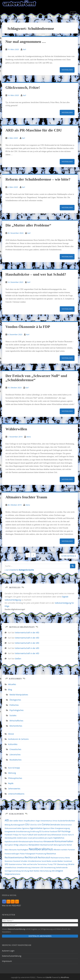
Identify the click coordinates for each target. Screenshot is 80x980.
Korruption (9, 845)
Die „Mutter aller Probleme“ (28, 225)
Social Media (46, 861)
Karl (24, 49)
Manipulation (34, 845)
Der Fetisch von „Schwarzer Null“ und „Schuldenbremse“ (36, 378)
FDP (59, 831)
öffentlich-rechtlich (60, 850)
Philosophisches (15, 778)
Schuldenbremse (34, 861)
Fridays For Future (20, 835)
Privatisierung (41, 854)
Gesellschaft (42, 835)
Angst (38, 821)
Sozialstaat (68, 861)
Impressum (7, 961)
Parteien (72, 850)
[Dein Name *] (40, 921)
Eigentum (46, 828)
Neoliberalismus (41, 849)
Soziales (13, 715)
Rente (68, 858)
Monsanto (13, 850)
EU (41, 831)
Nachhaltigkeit (23, 850)
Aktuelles (12, 684)
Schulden (24, 861)
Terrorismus (42, 864)
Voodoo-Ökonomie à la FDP (28, 327)
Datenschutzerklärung (16, 929)
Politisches (14, 705)
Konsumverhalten (64, 841)
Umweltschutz (10, 867)
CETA (39, 825)
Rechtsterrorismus (58, 858)
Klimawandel (49, 841)
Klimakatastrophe (26, 841)
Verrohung (25, 871)
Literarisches (15, 755)
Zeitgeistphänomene (12, 874)
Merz (7, 850)
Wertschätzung (46, 871)
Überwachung (62, 864)
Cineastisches (15, 749)
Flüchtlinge (66, 831)
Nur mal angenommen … (26, 42)
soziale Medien (57, 861)
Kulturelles (13, 744)
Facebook (53, 832)
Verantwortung (50, 868)
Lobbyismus (23, 845)
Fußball (30, 835)
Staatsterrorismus (15, 864)
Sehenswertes (14, 789)
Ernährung (35, 831)
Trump (50, 864)
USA (42, 867)
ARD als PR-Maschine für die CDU (34, 130)
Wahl (31, 871)
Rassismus (51, 853)
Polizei (22, 854)
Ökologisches (15, 700)
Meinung (12, 773)
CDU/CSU (34, 825)
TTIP (55, 864)
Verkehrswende (62, 868)
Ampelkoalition (29, 821)
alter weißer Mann (16, 821)
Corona (46, 824)
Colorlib (48, 977)
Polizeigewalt (30, 854)
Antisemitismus (46, 821)
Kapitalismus (59, 838)
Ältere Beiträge (69, 556)
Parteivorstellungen (12, 854)
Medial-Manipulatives (19, 695)
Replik (11, 783)
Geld (35, 835)
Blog (10, 690)
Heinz (29, 437)
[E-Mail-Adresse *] (40, 925)
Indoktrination (22, 838)
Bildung (8, 825)
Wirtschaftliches (16, 721)
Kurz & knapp (14, 768)
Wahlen (37, 871)
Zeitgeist (59, 871)
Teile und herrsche (30, 864)
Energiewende (10, 832)
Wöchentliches (16, 726)
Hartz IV (71, 835)
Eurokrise (46, 832)
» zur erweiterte (19, 570)
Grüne (64, 835)
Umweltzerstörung (24, 868)
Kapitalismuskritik (11, 842)
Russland (17, 861)
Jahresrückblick (38, 838)
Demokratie (55, 825)
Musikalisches (15, 760)
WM (53, 871)
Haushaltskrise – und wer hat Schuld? (36, 274)
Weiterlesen (67, 70)
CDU (27, 825)
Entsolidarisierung (23, 832)
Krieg (16, 845)
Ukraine (71, 864)
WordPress (65, 977)
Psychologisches (16, 710)
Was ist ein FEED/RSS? (11, 905)
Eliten (53, 828)
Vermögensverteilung (13, 871)
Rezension (9, 861)
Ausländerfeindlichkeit (66, 821)
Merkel (69, 845)
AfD (7, 820)
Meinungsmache (60, 845)
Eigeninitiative (36, 828)
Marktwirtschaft (47, 845)
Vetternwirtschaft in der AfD (27, 633)
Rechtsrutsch (44, 857)
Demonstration (66, 825)
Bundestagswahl (18, 825)
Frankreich (9, 835)
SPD (6, 864)
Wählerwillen (16, 429)
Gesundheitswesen (54, 835)
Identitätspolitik (10, 838)
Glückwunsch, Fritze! (23, 87)
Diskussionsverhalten (13, 828)
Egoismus (26, 828)
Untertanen (35, 868)
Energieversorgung (62, 828)
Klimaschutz (38, 841)
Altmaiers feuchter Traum (26, 497)
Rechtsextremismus (14, 857)
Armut (55, 821)
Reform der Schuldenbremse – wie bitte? (38, 179)
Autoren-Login (8, 951)
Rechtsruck (31, 857)
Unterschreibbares (16, 794)
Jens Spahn (49, 838)
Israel (30, 838)
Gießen (18, 659)
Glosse (11, 734)
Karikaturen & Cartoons (18, 739)
